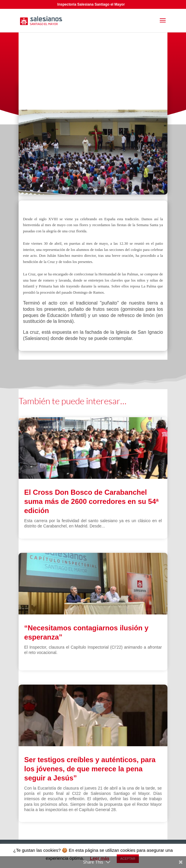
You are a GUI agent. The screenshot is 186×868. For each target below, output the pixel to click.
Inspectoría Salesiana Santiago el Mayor (91, 4)
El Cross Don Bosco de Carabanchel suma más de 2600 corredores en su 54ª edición (91, 501)
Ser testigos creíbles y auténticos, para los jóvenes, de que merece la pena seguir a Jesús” (90, 769)
